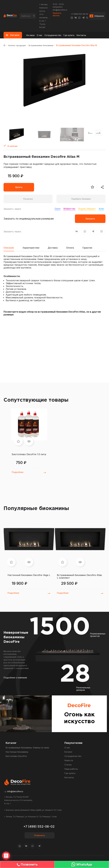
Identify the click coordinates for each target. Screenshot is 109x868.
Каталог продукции (17, 45)
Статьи (68, 765)
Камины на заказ (41, 748)
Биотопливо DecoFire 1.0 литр (29, 454)
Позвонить (40, 835)
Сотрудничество (53, 35)
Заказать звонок (57, 14)
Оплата (70, 248)
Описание (9, 248)
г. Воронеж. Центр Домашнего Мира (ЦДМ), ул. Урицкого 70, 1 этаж (33, 810)
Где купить (69, 35)
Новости (69, 760)
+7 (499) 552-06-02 (79, 14)
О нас (40, 35)
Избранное (99, 16)
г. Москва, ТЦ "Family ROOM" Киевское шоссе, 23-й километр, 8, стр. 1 (18, 800)
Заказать (90, 219)
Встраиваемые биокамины (41, 45)
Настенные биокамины (17, 752)
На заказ (30, 35)
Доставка (53, 248)
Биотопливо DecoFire (16, 756)
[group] (54, 80)
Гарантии (87, 248)
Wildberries (69, 209)
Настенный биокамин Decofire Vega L (29, 575)
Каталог (68, 752)
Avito (101, 209)
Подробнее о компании (15, 678)
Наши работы (71, 769)
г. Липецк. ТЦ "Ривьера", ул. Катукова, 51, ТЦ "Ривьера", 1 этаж (30, 817)
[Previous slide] (90, 133)
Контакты (81, 35)
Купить (19, 187)
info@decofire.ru (60, 10)
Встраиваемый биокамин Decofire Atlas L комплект (79, 576)
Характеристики (31, 248)
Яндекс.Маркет (87, 209)
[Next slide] (98, 133)
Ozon (58, 209)
